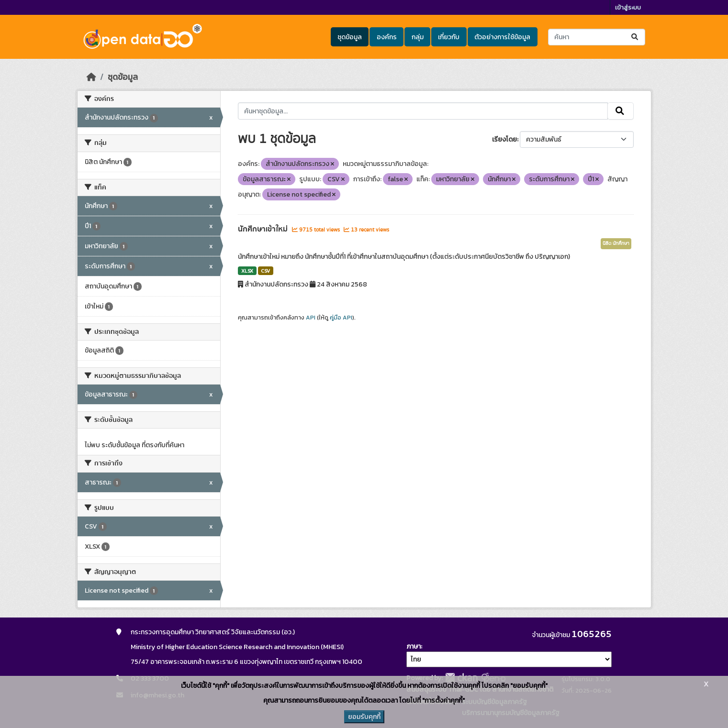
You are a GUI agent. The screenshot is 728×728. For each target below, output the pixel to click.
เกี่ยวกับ (449, 37)
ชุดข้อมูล (350, 37)
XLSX (247, 271)
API (311, 318)
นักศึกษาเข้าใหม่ (264, 229)
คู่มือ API (341, 318)
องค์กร (387, 37)
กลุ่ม (418, 37)
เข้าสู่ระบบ (628, 7)
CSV (265, 271)
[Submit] (635, 37)
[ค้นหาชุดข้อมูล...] (597, 37)
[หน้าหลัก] (91, 77)
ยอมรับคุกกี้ (364, 717)
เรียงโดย (504, 139)
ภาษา (414, 646)
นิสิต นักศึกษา (616, 243)
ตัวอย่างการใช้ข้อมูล (502, 37)
